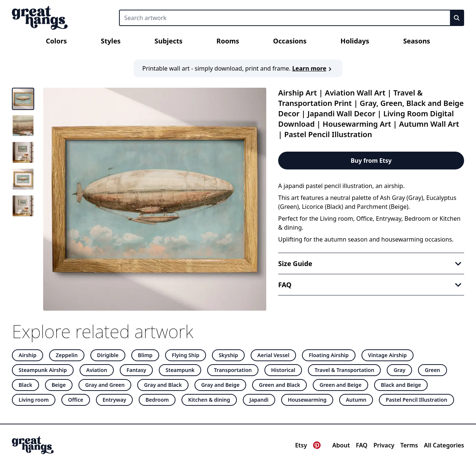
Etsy (301, 445)
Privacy (384, 445)
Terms (409, 445)
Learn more (313, 68)
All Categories (444, 445)
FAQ (362, 445)
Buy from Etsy (371, 161)
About (341, 445)
